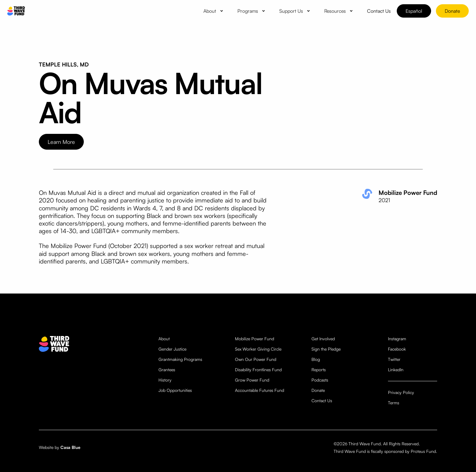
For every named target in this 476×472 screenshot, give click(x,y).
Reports (319, 370)
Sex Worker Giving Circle (258, 349)
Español (414, 11)
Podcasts (320, 380)
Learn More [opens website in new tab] (61, 142)
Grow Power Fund (252, 380)
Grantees (167, 370)
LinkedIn (396, 370)
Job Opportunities (175, 390)
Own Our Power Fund (256, 359)
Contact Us (322, 401)
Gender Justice (172, 349)
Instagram (397, 339)
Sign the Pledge (326, 349)
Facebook (397, 349)
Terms (394, 403)
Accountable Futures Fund (260, 390)
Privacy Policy (401, 392)
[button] (214, 11)
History (165, 380)
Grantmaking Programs (180, 359)
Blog (316, 359)
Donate (452, 11)
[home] (16, 11)
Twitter (394, 359)
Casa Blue (70, 447)
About (164, 339)
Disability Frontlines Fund (258, 370)
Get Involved (323, 339)
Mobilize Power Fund (255, 339)
